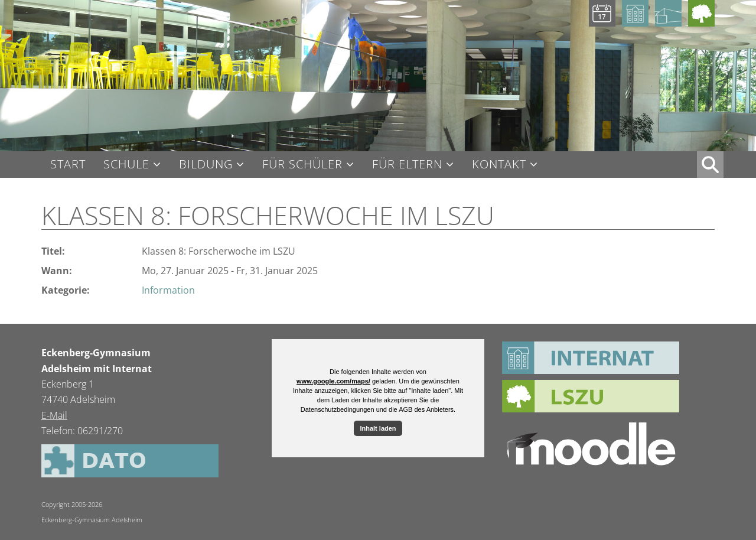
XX (710, 165)
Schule (126, 165)
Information (168, 290)
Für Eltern (407, 165)
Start (68, 164)
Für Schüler (302, 165)
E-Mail (54, 415)
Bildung (206, 165)
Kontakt (499, 165)
